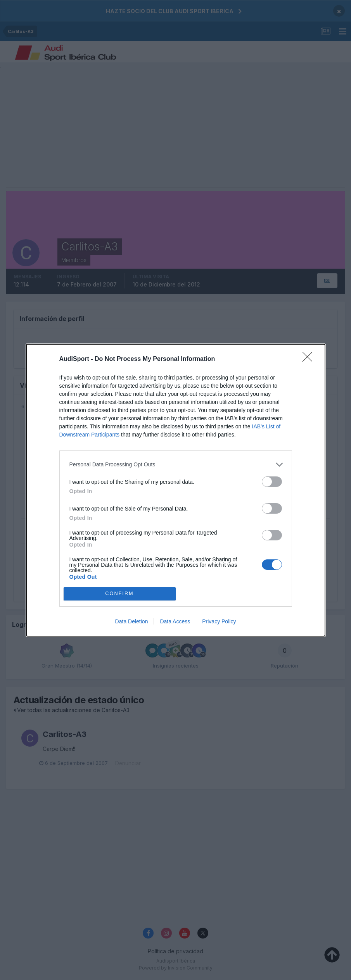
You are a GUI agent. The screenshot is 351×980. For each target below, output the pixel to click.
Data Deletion (132, 621)
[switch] (272, 482)
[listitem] (176, 465)
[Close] (310, 359)
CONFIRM (120, 594)
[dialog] (176, 490)
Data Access (175, 621)
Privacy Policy (219, 621)
